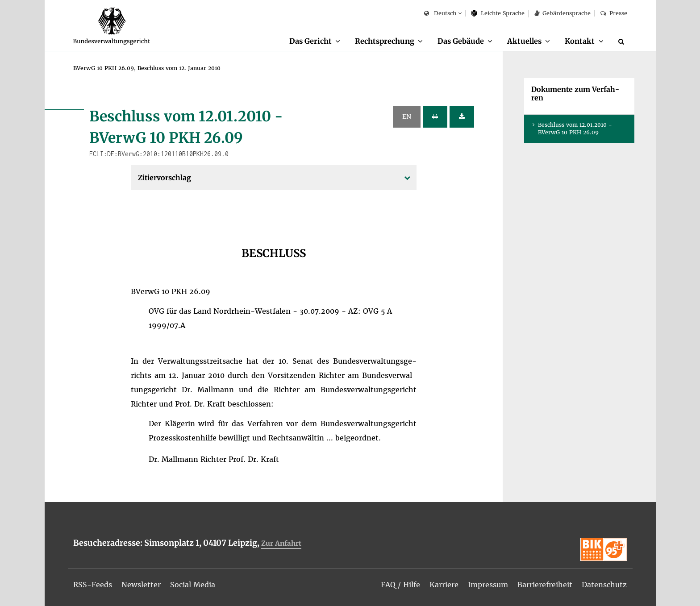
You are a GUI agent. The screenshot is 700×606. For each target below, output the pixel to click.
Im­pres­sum (488, 585)
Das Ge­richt (310, 41)
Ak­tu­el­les (524, 41)
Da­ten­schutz (604, 585)
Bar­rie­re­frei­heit (545, 585)
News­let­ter (141, 585)
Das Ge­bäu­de (461, 41)
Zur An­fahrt (281, 543)
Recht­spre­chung (385, 41)
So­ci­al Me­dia (193, 585)
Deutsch (440, 14)
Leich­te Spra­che (498, 13)
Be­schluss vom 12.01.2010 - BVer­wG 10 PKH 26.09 (575, 129)
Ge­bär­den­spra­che (562, 13)
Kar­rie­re (444, 585)
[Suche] (623, 42)
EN (407, 116)
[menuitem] (315, 42)
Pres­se (614, 13)
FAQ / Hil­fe (400, 585)
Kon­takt (580, 41)
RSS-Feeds (93, 585)
